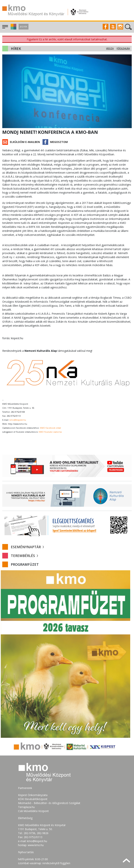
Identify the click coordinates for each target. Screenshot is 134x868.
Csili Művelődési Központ (33, 787)
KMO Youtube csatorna (50, 408)
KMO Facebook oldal (50, 404)
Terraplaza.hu (26, 783)
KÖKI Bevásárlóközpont (33, 775)
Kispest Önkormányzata (33, 771)
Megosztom (59, 142)
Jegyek (24, 27)
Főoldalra (123, 48)
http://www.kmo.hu (18, 400)
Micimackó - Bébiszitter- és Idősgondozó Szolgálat (49, 779)
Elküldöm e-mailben (25, 142)
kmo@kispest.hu (18, 396)
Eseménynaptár (27, 523)
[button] (13, 28)
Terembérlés (24, 532)
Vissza (110, 48)
